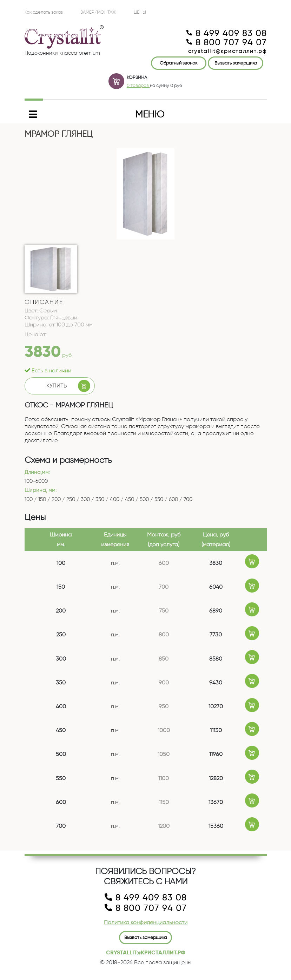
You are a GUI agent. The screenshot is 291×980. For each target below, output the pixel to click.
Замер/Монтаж (98, 12)
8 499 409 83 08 (227, 33)
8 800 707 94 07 (227, 42)
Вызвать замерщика (236, 63)
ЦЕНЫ (140, 12)
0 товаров (138, 85)
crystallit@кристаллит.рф (227, 51)
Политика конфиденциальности (146, 922)
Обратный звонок (178, 63)
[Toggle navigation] (146, 114)
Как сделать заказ (44, 12)
